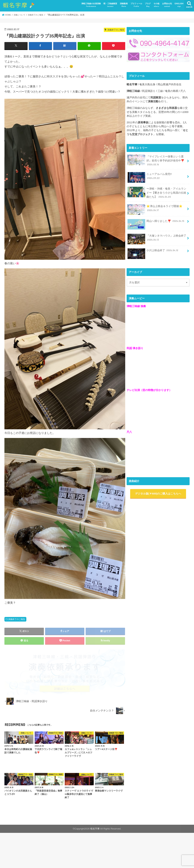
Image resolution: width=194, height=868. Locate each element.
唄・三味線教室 (110, 5)
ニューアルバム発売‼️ (157, 175)
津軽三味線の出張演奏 (91, 5)
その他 (156, 5)
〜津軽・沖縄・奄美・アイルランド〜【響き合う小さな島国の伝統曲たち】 (157, 192)
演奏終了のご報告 (17, 619)
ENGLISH (179, 5)
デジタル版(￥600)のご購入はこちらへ (158, 493)
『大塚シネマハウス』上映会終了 (157, 238)
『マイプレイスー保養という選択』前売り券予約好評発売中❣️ (156, 160)
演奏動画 (124, 5)
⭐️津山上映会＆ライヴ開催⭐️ (155, 209)
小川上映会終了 (153, 251)
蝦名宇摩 (95, 829)
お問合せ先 (167, 5)
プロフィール (136, 5)
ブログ (148, 5)
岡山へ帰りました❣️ (156, 221)
